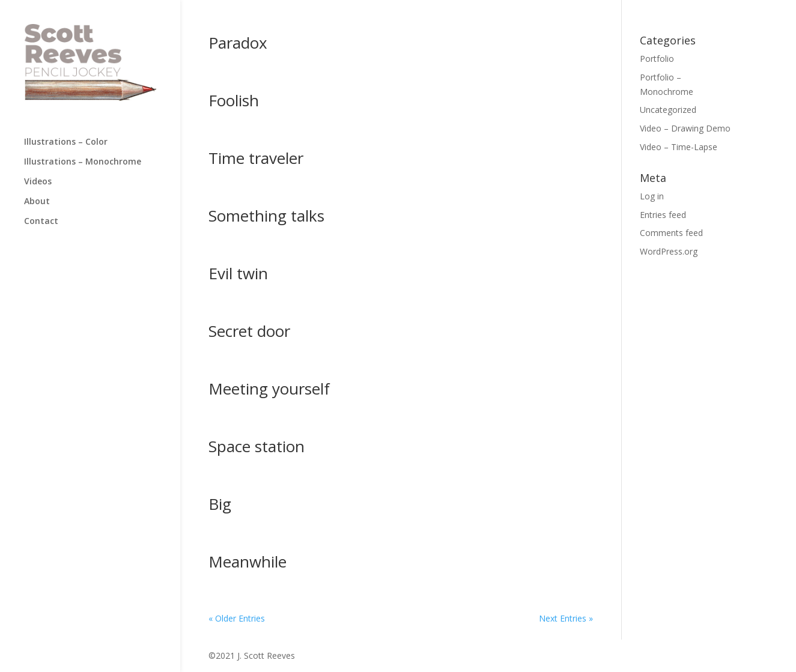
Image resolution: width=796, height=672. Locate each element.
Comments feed (671, 233)
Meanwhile (248, 562)
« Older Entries (237, 618)
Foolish (234, 100)
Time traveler (256, 158)
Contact (41, 222)
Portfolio (657, 59)
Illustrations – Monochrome (83, 162)
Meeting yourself (269, 389)
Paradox (238, 43)
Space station (257, 446)
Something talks (266, 216)
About (37, 202)
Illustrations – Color (66, 142)
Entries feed (663, 215)
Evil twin (238, 273)
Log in (652, 196)
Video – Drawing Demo (685, 128)
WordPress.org (669, 251)
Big (220, 504)
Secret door (249, 331)
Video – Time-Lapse (679, 147)
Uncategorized (668, 110)
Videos (38, 182)
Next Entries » (566, 618)
